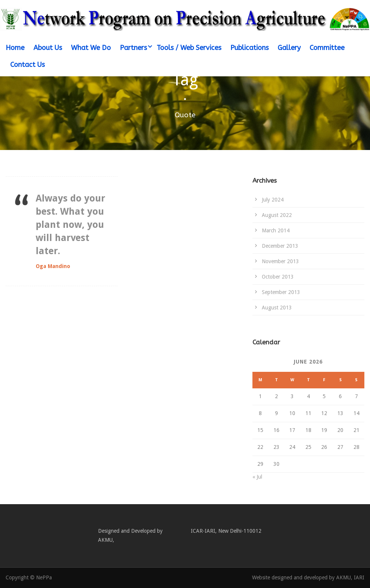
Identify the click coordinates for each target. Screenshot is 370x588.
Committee (327, 48)
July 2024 (273, 200)
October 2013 (278, 277)
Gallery (289, 48)
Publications (249, 48)
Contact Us (27, 65)
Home (15, 48)
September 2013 (281, 292)
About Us (48, 48)
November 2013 (280, 261)
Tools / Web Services (189, 48)
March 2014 (276, 230)
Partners (133, 48)
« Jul (257, 477)
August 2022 (277, 215)
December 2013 (280, 246)
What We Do (91, 48)
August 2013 (277, 308)
